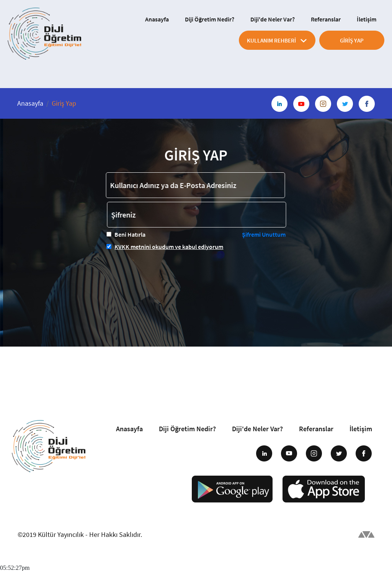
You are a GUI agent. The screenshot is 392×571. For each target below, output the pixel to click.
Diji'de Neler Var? (273, 19)
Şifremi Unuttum (264, 234)
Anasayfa (157, 19)
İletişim (367, 19)
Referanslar (326, 19)
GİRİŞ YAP (352, 40)
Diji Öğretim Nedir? (210, 19)
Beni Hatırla (130, 234)
